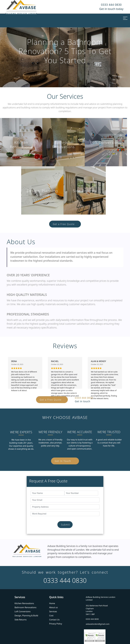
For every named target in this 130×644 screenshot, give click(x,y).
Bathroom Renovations (25, 607)
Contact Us (54, 620)
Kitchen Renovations (24, 603)
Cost (51, 616)
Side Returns (21, 620)
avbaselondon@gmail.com (98, 624)
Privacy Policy (56, 624)
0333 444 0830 (111, 5)
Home (52, 603)
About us (53, 607)
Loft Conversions (22, 611)
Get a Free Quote (64, 224)
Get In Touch (63, 461)
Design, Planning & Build (26, 616)
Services (53, 611)
